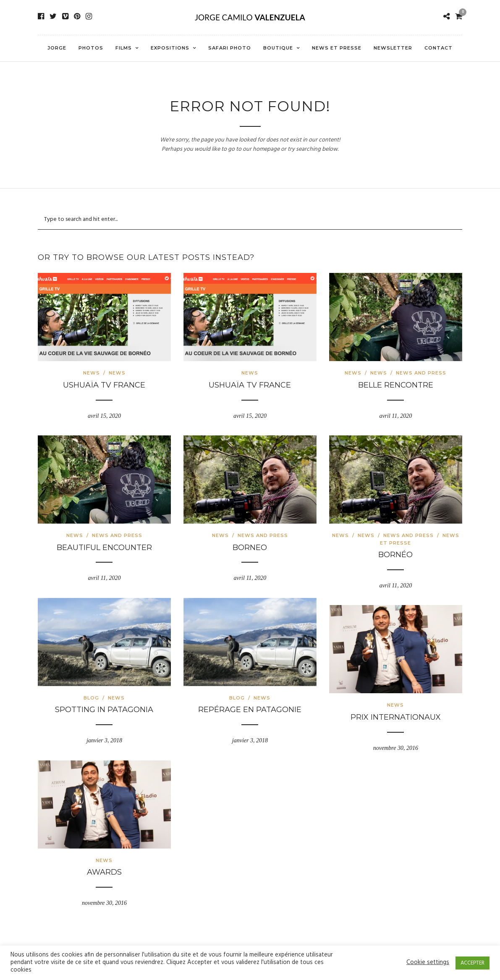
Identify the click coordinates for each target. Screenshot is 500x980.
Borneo (250, 548)
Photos (91, 48)
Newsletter (393, 48)
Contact (438, 48)
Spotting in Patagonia (104, 710)
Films (124, 48)
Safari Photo (230, 48)
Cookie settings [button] (428, 963)
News (92, 373)
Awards (104, 872)
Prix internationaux (396, 717)
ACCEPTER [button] (473, 963)
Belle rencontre (396, 385)
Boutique (278, 48)
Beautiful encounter (104, 548)
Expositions (170, 48)
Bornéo (395, 555)
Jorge (57, 48)
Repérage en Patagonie (250, 710)
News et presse (337, 48)
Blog (91, 698)
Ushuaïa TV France (104, 385)
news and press (421, 373)
